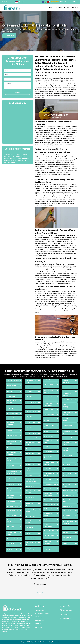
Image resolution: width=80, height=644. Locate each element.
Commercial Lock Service (12, 521)
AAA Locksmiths (12, 396)
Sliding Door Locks (68, 491)
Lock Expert (48, 447)
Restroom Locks (67, 455)
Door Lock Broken (31, 412)
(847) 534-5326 (9, 36)
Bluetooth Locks (12, 448)
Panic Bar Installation (66, 382)
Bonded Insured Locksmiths (12, 453)
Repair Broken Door (68, 438)
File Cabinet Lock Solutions (31, 492)
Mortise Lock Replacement (48, 525)
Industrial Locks (49, 410)
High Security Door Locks (31, 544)
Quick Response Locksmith (67, 426)
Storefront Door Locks (67, 501)
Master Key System (50, 504)
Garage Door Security (29, 522)
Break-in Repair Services (12, 460)
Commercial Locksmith (11, 527)
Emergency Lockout (31, 453)
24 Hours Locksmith (13, 381)
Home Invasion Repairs (48, 392)
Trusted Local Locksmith (67, 516)
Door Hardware (30, 392)
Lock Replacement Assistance (50, 463)
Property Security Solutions (68, 413)
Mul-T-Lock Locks (49, 531)
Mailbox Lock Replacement (48, 494)
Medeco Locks (48, 509)
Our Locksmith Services (62, 8)
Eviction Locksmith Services (31, 470)
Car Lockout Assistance (11, 496)
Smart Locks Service (68, 495)
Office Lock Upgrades (47, 543)
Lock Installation (49, 452)
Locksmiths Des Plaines (40, 642)
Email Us (65, 614)
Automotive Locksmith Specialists (10, 424)
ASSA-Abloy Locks (12, 413)
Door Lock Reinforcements (30, 417)
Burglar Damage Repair (12, 479)
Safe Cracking (67, 464)
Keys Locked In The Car (50, 426)
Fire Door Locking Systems (31, 511)
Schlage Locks (67, 480)
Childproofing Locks (13, 511)
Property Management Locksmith (66, 406)
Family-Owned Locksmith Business (31, 481)
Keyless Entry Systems (48, 420)
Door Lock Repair (31, 422)
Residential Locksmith (66, 450)
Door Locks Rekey (31, 433)
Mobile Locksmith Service (49, 514)
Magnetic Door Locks (50, 489)
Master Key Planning (50, 500)
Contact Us (74, 8)
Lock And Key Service (48, 442)
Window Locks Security (67, 538)
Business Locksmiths (13, 484)
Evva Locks (29, 475)
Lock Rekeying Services (48, 457)
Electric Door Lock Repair (31, 443)
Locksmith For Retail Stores (50, 474)
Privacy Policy (39, 627)
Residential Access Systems (68, 443)
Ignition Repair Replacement (48, 404)
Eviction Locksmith (31, 464)
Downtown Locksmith (32, 438)
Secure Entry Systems (66, 485)
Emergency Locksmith (29, 459)
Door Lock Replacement (30, 428)
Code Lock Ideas (12, 515)
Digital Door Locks (12, 550)
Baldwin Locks (11, 431)
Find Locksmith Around (30, 498)
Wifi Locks (66, 533)
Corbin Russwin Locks (12, 533)
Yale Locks (66, 544)
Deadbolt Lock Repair (11, 544)
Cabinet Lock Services (11, 490)
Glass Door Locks (31, 538)
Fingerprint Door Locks (30, 504)
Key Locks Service (49, 414)
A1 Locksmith (11, 392)
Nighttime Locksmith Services (50, 536)
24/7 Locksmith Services (12, 386)
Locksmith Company (50, 469)
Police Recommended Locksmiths (67, 393)
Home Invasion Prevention (48, 385)
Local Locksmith (49, 436)
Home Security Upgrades (48, 398)
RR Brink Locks (67, 460)
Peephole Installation (69, 387)
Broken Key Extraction (10, 466)
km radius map (18, 124)
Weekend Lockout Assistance (68, 523)
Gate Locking (29, 534)
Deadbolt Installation (13, 539)
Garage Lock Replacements (30, 528)
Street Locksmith (67, 506)
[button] (38, 593)
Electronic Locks (30, 449)
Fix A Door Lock (30, 516)
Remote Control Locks (67, 433)
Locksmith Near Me (50, 480)
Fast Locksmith (30, 486)
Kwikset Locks (48, 432)
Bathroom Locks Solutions (12, 436)
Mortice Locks (48, 520)
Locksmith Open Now (50, 484)
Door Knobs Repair (31, 402)
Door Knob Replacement (30, 397)
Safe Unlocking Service (67, 474)
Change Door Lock (12, 506)
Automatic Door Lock (13, 418)
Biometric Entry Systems (12, 443)
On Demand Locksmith (48, 549)
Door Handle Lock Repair (31, 382)
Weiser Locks (66, 528)
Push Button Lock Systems (68, 420)
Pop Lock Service (68, 400)
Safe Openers (67, 469)
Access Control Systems (12, 402)
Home (51, 8)
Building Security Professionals (12, 473)
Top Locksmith (67, 511)
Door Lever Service (31, 407)
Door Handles (30, 387)
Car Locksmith (11, 502)
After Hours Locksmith (11, 408)
